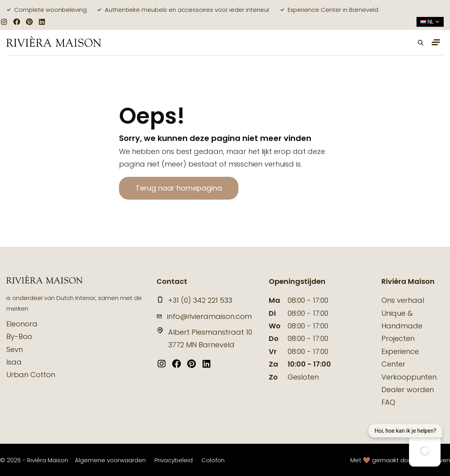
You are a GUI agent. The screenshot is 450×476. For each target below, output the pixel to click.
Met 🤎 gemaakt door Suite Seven (400, 460)
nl (430, 22)
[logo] (54, 42)
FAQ (388, 402)
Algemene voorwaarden (110, 460)
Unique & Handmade (402, 319)
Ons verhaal (403, 300)
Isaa (14, 362)
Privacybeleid (174, 460)
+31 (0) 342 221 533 (194, 300)
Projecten (398, 338)
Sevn (15, 349)
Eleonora (22, 324)
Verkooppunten (409, 377)
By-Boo (19, 336)
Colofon (213, 460)
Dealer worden (408, 390)
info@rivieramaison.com (204, 316)
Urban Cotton (31, 375)
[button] (421, 43)
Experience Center (400, 358)
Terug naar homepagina (179, 188)
